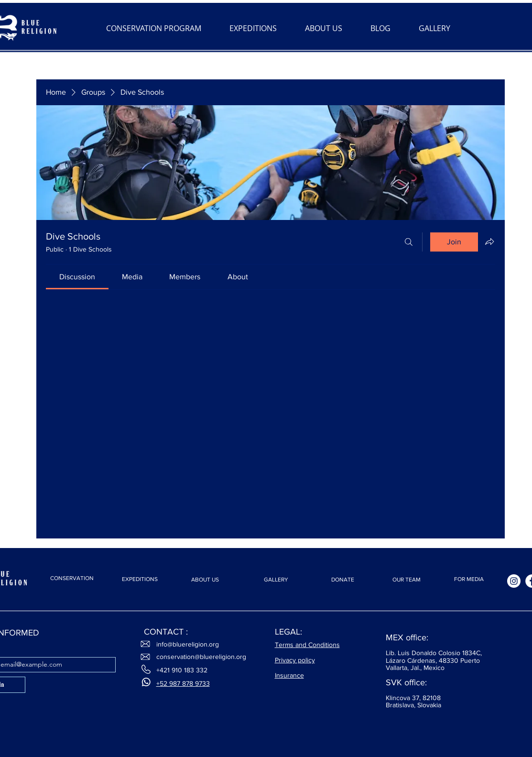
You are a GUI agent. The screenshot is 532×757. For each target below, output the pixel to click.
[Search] (409, 242)
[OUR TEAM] (407, 580)
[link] (77, 277)
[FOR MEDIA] (469, 579)
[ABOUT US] (205, 580)
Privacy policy (295, 660)
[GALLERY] (276, 580)
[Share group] (489, 241)
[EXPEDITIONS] (140, 579)
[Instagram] (514, 581)
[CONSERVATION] (72, 578)
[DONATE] (343, 580)
